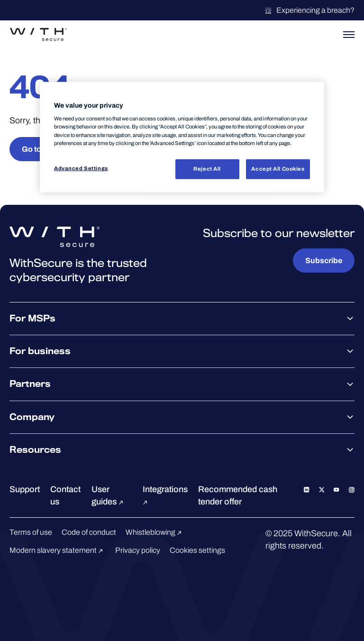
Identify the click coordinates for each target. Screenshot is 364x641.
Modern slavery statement (58, 550)
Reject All (207, 168)
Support (25, 489)
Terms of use (31, 532)
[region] (182, 137)
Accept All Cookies (278, 168)
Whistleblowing (155, 532)
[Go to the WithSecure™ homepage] (38, 35)
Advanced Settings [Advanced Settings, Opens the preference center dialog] (81, 168)
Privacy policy (138, 550)
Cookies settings (197, 550)
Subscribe (324, 261)
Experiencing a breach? (309, 10)
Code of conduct (89, 532)
